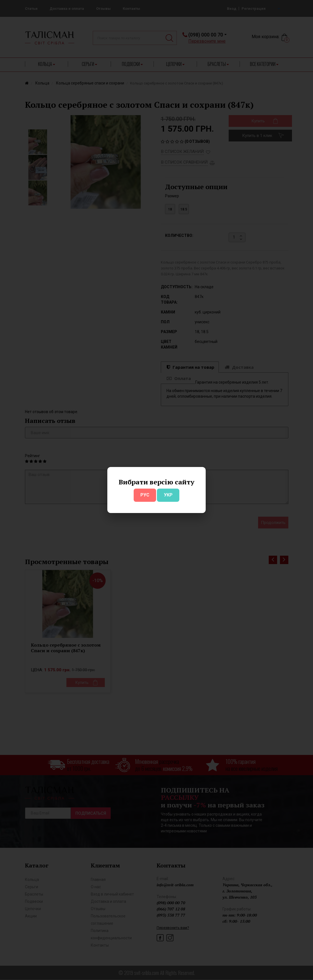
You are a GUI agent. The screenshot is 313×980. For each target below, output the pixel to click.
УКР (168, 495)
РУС (145, 495)
